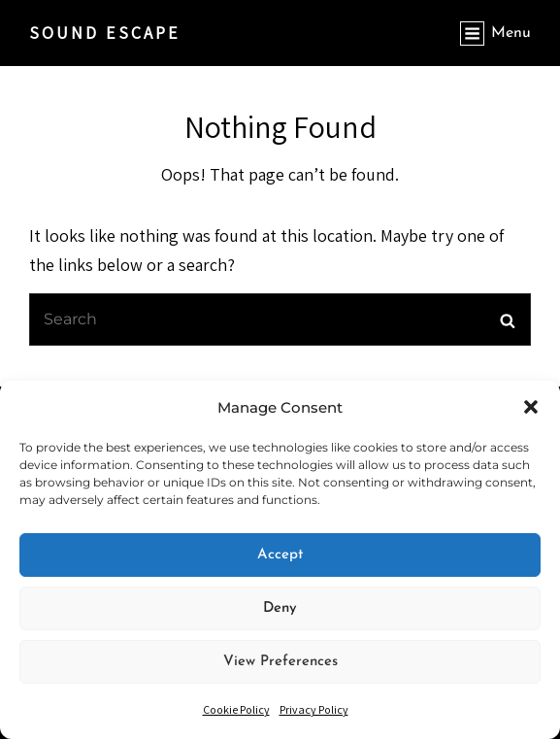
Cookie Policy (236, 709)
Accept (280, 555)
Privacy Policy (314, 709)
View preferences (280, 662)
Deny (280, 608)
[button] (531, 407)
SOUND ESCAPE (105, 33)
